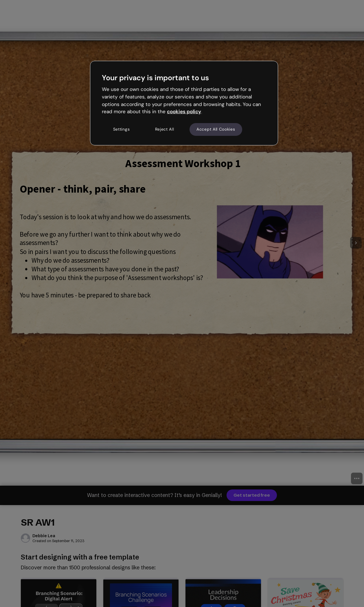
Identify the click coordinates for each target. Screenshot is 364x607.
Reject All (165, 129)
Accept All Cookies (216, 129)
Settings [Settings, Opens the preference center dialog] (122, 129)
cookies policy (184, 111)
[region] (184, 103)
